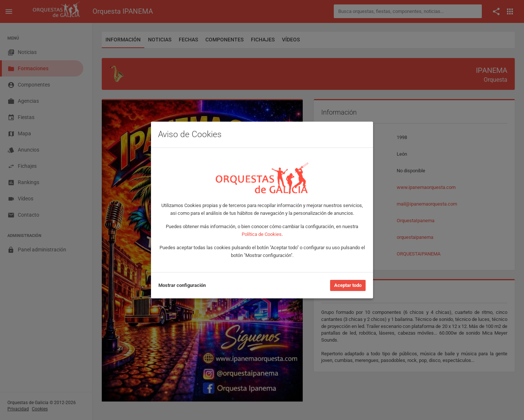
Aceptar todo (348, 285)
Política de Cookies (262, 234)
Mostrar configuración (182, 285)
